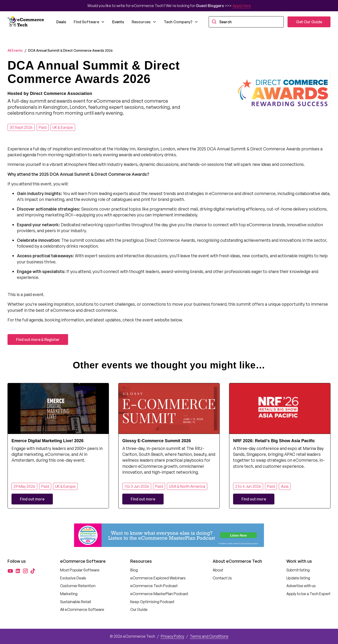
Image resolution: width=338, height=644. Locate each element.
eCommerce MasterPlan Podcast (159, 594)
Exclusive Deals (73, 578)
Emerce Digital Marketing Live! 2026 (48, 441)
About (218, 570)
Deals (61, 22)
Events (118, 22)
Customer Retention (78, 586)
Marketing (69, 594)
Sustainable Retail (75, 602)
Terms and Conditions (209, 636)
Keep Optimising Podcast (152, 602)
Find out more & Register (38, 340)
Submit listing (298, 570)
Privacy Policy (173, 636)
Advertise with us (301, 586)
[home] (26, 22)
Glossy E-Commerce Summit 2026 (157, 441)
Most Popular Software (80, 570)
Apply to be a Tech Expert (308, 594)
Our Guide (139, 609)
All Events (15, 50)
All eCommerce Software (82, 609)
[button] (89, 22)
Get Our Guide (309, 22)
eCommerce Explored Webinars (158, 578)
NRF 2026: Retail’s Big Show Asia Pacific (274, 441)
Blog (134, 570)
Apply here (242, 6)
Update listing (298, 578)
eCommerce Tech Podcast (154, 586)
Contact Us (222, 578)
